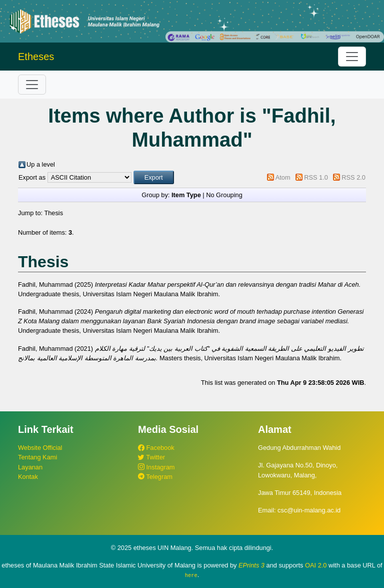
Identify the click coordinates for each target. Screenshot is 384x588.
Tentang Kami (37, 457)
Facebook (156, 448)
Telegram (155, 477)
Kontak (28, 477)
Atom (283, 177)
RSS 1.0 (316, 177)
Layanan (30, 467)
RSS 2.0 (353, 177)
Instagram (156, 467)
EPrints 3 (251, 565)
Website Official (40, 448)
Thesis (53, 213)
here (191, 575)
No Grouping (224, 195)
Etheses (36, 57)
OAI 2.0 (316, 565)
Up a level (41, 164)
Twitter (151, 457)
